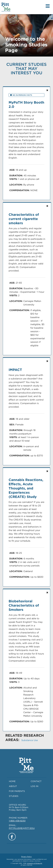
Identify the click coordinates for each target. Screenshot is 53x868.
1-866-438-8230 (17, 821)
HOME (12, 781)
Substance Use (30, 740)
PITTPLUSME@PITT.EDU (22, 828)
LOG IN (34, 786)
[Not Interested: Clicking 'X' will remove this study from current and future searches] (47, 90)
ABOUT (13, 786)
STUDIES (14, 796)
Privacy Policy (26, 857)
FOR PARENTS (17, 791)
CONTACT (36, 781)
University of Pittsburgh (35, 863)
